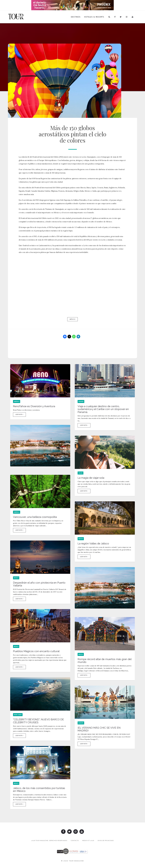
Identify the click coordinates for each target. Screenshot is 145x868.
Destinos (76, 17)
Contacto (75, 841)
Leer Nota (19, 415)
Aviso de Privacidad (106, 841)
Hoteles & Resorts (94, 17)
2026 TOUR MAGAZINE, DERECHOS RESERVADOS (49, 841)
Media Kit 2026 (88, 841)
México (72, 319)
